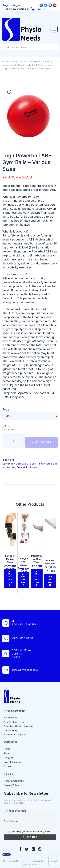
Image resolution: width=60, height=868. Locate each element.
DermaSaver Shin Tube (37, 559)
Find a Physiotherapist (16, 9)
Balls (48, 61)
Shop (15, 61)
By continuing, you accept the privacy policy (27, 832)
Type (6, 409)
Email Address (11, 821)
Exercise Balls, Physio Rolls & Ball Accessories (27, 65)
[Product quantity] (14, 441)
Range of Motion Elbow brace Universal (10, 562)
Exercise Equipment (31, 61)
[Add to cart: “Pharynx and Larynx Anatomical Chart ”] (23, 580)
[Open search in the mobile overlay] (30, 47)
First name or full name (15, 811)
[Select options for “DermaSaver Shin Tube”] (37, 579)
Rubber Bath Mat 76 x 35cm (50, 564)
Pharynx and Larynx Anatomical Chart (23, 565)
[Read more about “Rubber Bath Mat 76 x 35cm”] (50, 581)
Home (6, 61)
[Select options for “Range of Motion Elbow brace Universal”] (10, 579)
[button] (54, 29)
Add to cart (43, 442)
